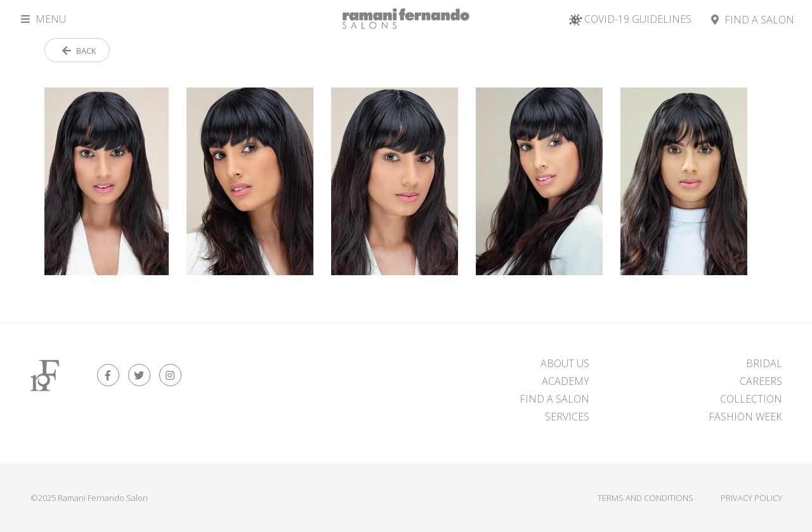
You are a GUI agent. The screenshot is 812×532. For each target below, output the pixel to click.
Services (567, 417)
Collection (751, 399)
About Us (565, 363)
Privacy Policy (751, 498)
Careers (761, 381)
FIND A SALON (554, 399)
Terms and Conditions (645, 498)
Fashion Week (745, 417)
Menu (43, 19)
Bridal (764, 363)
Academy (566, 381)
